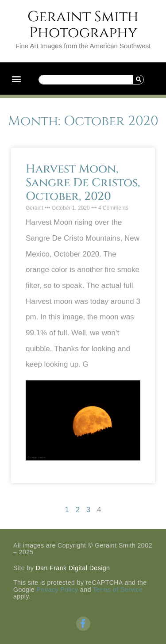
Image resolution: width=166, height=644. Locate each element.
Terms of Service (118, 590)
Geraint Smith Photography (83, 25)
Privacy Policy (58, 590)
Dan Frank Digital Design (73, 568)
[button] (16, 79)
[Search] (138, 80)
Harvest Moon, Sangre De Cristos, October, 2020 (83, 183)
